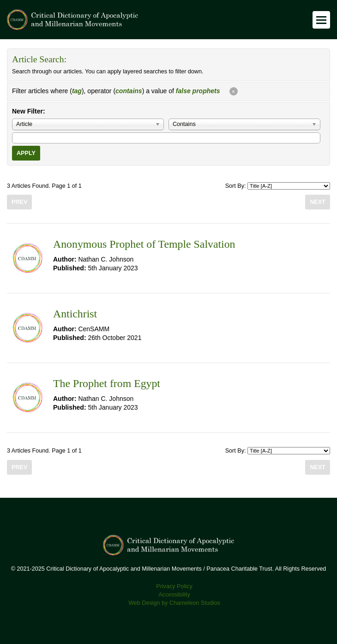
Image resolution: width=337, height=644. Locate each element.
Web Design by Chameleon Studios (174, 603)
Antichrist (75, 314)
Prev (19, 202)
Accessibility (174, 595)
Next (318, 202)
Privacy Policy (174, 586)
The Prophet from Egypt (107, 383)
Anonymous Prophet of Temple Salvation (144, 244)
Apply (26, 153)
